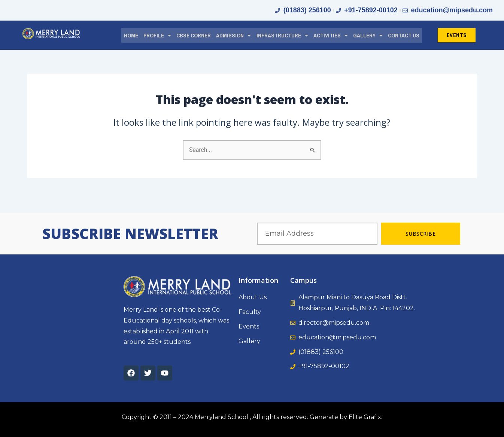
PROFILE (157, 35)
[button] (157, 35)
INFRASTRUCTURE (282, 35)
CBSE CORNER (194, 35)
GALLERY (368, 35)
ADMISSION (233, 35)
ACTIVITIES (331, 35)
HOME (131, 35)
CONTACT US (404, 35)
